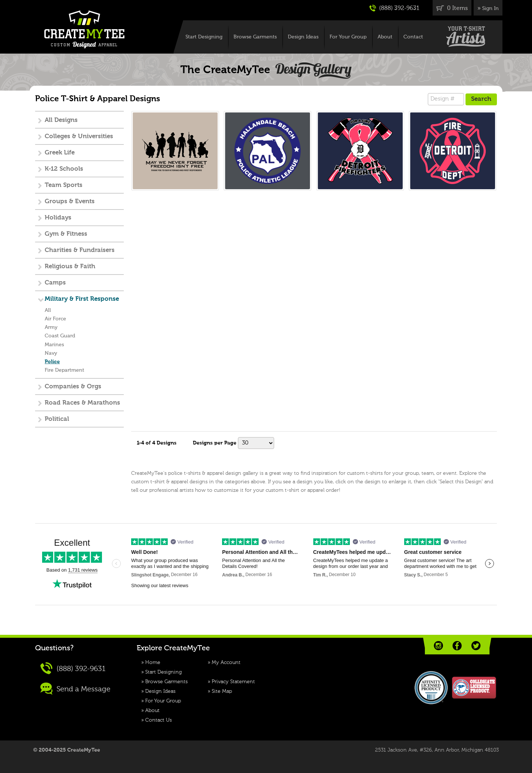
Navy (51, 353)
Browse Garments (255, 37)
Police (52, 362)
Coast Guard (60, 336)
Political (57, 419)
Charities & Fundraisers (80, 250)
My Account (226, 663)
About (385, 37)
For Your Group (348, 37)
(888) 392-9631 (394, 8)
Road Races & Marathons (82, 403)
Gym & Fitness (66, 234)
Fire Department (64, 370)
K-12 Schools (64, 169)
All (48, 310)
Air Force (55, 319)
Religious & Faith (70, 267)
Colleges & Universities (79, 137)
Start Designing (204, 37)
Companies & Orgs (73, 387)
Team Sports (64, 185)
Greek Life (60, 153)
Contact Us (158, 720)
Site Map (222, 691)
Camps (55, 283)
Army (51, 327)
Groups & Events (70, 202)
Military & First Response (82, 299)
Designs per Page (215, 443)
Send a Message (75, 689)
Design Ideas (303, 37)
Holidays (58, 218)
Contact (413, 37)
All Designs (61, 120)
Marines (54, 345)
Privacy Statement (233, 682)
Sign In (490, 8)
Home (153, 663)
